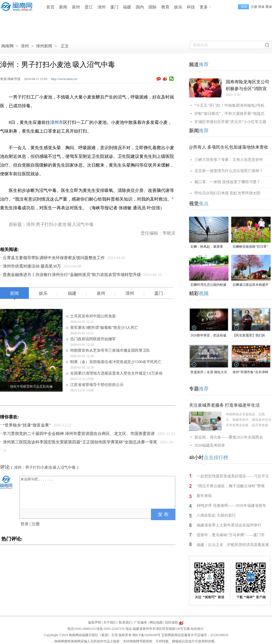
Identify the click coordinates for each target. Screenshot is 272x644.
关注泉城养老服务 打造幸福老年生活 (224, 405)
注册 (254, 7)
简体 (261, 7)
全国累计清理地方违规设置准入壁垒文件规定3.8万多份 (116, 373)
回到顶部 (171, 622)
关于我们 (110, 622)
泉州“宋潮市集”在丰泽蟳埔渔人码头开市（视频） (251, 372)
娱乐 (178, 7)
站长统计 (197, 629)
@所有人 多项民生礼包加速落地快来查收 (229, 147)
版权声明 (95, 622)
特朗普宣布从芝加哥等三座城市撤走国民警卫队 (110, 350)
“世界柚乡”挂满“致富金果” (27, 425)
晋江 (89, 7)
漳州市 (57, 122)
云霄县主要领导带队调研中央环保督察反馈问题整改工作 (54, 258)
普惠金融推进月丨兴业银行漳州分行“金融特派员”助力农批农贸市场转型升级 (72, 275)
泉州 (76, 7)
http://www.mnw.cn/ (64, 79)
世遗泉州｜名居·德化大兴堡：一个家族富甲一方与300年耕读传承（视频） (209, 372)
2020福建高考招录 (210, 445)
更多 (204, 7)
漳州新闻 (44, 46)
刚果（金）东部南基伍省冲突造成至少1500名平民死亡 (116, 362)
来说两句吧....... (98, 492)
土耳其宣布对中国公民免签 (93, 316)
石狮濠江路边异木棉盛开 (251, 285)
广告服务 (141, 622)
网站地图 (156, 622)
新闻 (63, 7)
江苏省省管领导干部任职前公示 (97, 385)
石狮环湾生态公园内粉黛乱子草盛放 (208, 285)
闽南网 (7, 46)
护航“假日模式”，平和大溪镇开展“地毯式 (229, 114)
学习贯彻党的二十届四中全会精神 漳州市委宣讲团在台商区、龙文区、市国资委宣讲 (79, 434)
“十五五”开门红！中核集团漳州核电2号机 (229, 105)
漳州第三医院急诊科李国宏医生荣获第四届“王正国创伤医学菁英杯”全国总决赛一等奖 (80, 442)
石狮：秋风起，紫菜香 (207, 247)
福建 (127, 7)
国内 (140, 7)
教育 (165, 7)
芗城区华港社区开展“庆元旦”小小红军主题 (230, 122)
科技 (191, 7)
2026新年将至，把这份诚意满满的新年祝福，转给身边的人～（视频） (208, 336)
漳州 (101, 7)
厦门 (114, 7)
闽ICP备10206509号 (146, 635)
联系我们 (125, 622)
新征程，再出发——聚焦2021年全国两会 (229, 437)
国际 (153, 7)
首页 (50, 7)
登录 (24, 524)
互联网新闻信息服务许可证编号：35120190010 (195, 635)
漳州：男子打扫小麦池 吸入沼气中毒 (45, 467)
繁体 (269, 7)
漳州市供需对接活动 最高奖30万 (32, 266)
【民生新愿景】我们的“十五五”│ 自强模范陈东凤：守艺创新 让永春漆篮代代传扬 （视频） (251, 336)
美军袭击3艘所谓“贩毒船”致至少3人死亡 (104, 328)
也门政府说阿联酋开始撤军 (93, 339)
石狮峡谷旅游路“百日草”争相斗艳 (250, 247)
